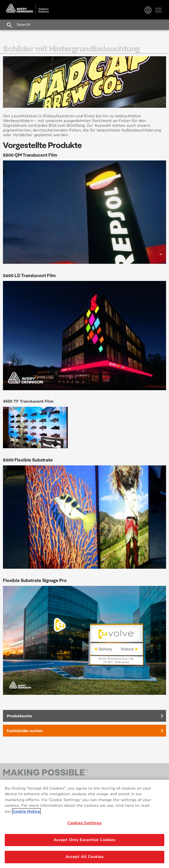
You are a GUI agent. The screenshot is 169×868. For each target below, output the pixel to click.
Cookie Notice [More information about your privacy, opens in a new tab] (26, 811)
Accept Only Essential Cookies (85, 840)
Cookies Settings (84, 823)
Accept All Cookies (84, 857)
